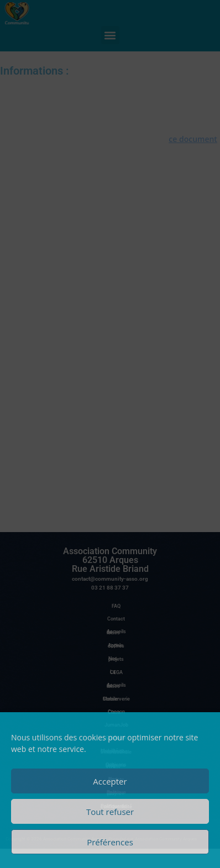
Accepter (110, 781)
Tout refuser (110, 812)
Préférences (110, 842)
